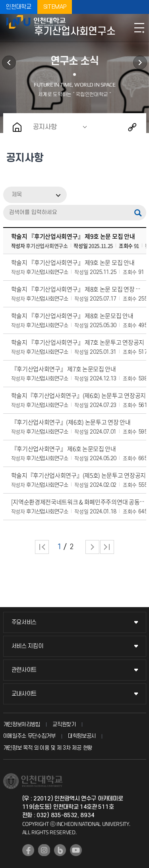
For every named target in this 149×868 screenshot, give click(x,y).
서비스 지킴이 (27, 646)
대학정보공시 (82, 736)
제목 (17, 195)
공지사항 (45, 127)
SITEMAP (55, 7)
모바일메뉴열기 (139, 28)
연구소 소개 (9, 63)
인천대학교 (19, 7)
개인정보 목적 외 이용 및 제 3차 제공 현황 (48, 748)
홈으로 (17, 127)
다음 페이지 (92, 547)
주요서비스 (24, 622)
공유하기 (132, 127)
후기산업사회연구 (140, 63)
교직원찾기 (64, 724)
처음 (42, 547)
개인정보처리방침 (22, 724)
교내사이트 (24, 694)
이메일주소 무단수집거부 (29, 736)
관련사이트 (24, 670)
